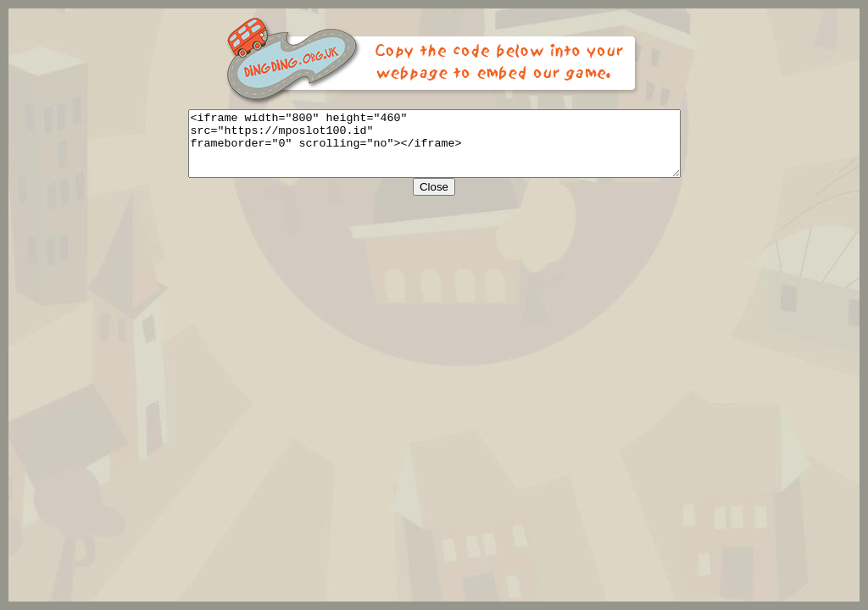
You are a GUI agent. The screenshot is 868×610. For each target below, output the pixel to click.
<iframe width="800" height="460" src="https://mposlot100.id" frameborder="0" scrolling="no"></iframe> (434, 150)
